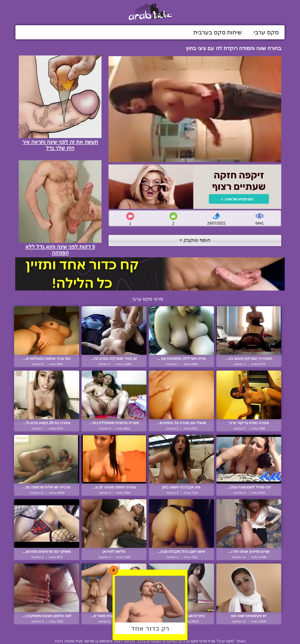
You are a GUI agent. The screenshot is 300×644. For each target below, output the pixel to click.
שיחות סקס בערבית (218, 32)
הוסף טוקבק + (195, 240)
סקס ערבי (266, 32)
